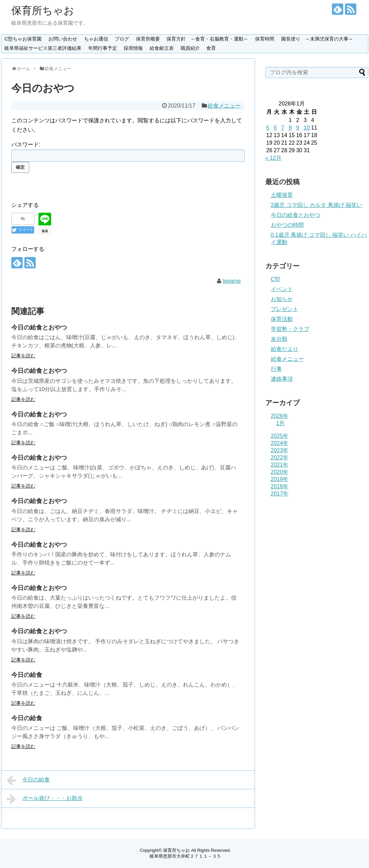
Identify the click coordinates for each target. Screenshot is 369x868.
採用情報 (133, 48)
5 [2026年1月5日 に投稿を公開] (268, 128)
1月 (281, 423)
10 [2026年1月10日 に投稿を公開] (307, 128)
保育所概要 (148, 39)
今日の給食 (27, 675)
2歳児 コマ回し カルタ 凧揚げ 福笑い (317, 205)
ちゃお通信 (96, 39)
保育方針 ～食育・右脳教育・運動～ (207, 39)
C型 (276, 279)
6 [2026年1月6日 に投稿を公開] (275, 128)
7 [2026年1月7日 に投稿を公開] (283, 128)
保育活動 (282, 319)
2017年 (280, 494)
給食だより (285, 349)
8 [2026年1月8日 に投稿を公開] (290, 128)
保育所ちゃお (43, 10)
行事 (276, 369)
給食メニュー (224, 106)
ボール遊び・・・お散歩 (45, 799)
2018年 (280, 486)
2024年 (280, 443)
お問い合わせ (63, 39)
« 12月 (273, 158)
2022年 (280, 458)
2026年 (280, 416)
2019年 (280, 479)
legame (232, 281)
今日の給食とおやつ (39, 327)
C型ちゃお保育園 (23, 39)
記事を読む (23, 356)
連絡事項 (282, 379)
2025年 (280, 436)
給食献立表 (162, 48)
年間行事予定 (103, 48)
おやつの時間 (287, 225)
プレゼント (285, 309)
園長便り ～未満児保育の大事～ (317, 39)
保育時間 (265, 39)
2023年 (280, 450)
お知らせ (282, 299)
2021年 (280, 465)
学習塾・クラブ (290, 329)
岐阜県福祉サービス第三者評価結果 (43, 48)
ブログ (122, 39)
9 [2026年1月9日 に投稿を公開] (298, 128)
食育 (211, 48)
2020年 (280, 472)
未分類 (279, 339)
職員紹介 (190, 48)
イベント (282, 289)
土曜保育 (282, 195)
